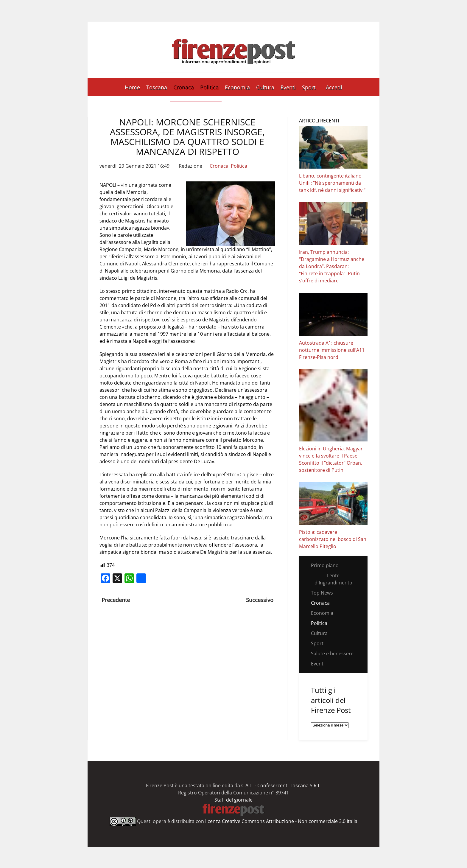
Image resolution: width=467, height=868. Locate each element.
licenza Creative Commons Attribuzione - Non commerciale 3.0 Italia (281, 821)
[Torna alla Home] (233, 50)
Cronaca (184, 87)
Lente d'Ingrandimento (333, 579)
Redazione (190, 166)
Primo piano (325, 565)
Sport (309, 87)
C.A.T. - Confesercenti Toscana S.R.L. (281, 785)
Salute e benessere (332, 654)
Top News (322, 593)
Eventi (288, 87)
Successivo (260, 600)
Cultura (265, 87)
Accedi (334, 87)
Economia (237, 87)
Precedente (116, 600)
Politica (209, 87)
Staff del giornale (233, 800)
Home (132, 87)
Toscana (157, 87)
